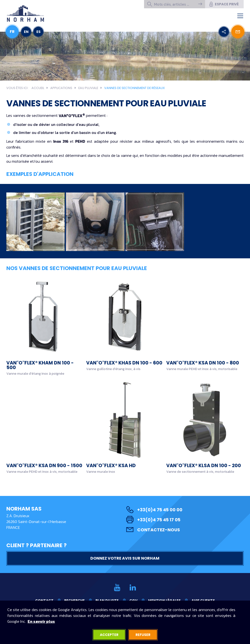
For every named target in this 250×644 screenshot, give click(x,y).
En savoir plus (41, 621)
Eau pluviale (88, 88)
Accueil (38, 88)
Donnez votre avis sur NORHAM (125, 558)
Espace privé (224, 4)
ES (38, 32)
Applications (61, 88)
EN (26, 32)
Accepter (109, 635)
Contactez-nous (153, 530)
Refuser (143, 635)
